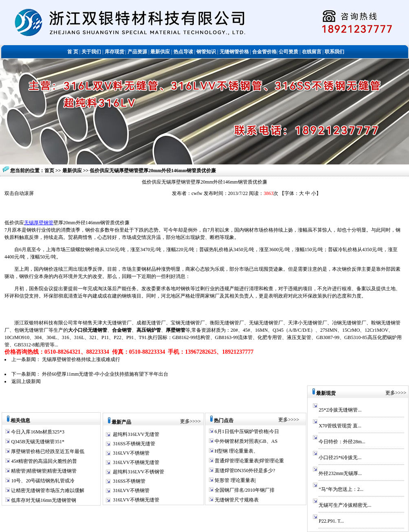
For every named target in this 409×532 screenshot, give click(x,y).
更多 (185, 421)
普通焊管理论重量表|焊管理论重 (249, 461)
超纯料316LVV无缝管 (136, 434)
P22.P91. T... (331, 521)
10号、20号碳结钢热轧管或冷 (42, 481)
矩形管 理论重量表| (235, 480)
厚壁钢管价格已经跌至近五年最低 (47, 451)
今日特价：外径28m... (342, 442)
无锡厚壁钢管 (39, 223)
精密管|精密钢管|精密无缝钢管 (43, 471)
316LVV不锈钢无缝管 (136, 462)
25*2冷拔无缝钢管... (340, 410)
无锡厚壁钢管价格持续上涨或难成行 (81, 359)
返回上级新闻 (26, 381)
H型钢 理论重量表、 (236, 451)
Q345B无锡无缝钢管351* (37, 442)
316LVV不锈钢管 (131, 453)
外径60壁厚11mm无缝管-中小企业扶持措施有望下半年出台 (105, 374)
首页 (49, 171)
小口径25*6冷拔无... (340, 458)
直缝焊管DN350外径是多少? (244, 471)
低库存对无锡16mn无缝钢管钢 (43, 500)
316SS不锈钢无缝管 (134, 444)
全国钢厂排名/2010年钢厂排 (244, 490)
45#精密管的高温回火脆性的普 (43, 461)
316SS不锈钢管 (129, 481)
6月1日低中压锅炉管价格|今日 (246, 431)
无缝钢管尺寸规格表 (236, 500)
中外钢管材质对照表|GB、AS (245, 441)
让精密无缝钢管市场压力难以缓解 (47, 490)
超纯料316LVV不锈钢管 (139, 472)
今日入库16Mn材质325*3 (37, 432)
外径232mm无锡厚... (340, 473)
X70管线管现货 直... (340, 426)
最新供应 (73, 171)
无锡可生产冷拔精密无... (345, 505)
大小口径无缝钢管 (88, 330)
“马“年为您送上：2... (341, 489)
